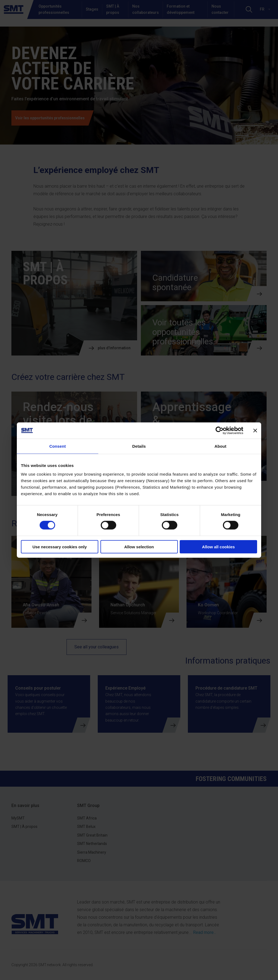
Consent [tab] (58, 446)
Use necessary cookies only (59, 547)
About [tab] (220, 446)
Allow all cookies (218, 547)
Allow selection (139, 547)
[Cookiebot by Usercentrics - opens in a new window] (219, 431)
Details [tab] (139, 446)
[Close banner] (255, 431)
